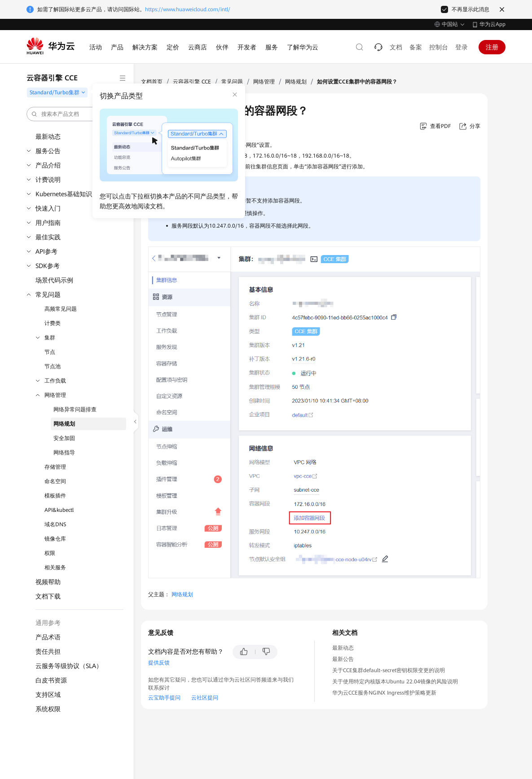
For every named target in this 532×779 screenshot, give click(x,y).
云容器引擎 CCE (192, 82)
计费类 (53, 323)
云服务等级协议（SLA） (69, 666)
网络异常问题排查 (75, 409)
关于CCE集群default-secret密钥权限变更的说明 (389, 670)
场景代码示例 (54, 280)
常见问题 (48, 295)
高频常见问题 (61, 309)
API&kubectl (59, 510)
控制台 (439, 47)
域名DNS (55, 524)
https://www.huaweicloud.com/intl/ (188, 9)
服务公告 (48, 151)
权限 (50, 553)
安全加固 (64, 438)
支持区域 (48, 695)
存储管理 (55, 467)
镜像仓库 (55, 539)
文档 (396, 47)
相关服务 (55, 568)
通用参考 (48, 623)
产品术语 (48, 637)
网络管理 (55, 395)
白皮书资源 (51, 680)
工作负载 (55, 381)
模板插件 (55, 496)
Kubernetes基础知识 (64, 194)
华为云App (492, 24)
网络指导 (64, 453)
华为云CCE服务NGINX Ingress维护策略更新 (384, 693)
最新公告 (343, 659)
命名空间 (55, 481)
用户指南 (48, 223)
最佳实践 (48, 237)
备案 (416, 47)
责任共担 (48, 651)
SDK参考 (48, 266)
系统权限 (48, 709)
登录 (462, 47)
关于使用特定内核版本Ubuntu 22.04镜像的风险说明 (395, 682)
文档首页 (152, 82)
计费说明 (48, 180)
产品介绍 (48, 165)
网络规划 (64, 424)
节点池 (53, 366)
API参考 (46, 251)
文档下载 (48, 596)
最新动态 (48, 136)
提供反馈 (159, 663)
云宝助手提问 (164, 698)
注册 (492, 47)
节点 (50, 352)
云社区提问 (205, 698)
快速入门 (48, 208)
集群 (50, 338)
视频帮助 (48, 582)
